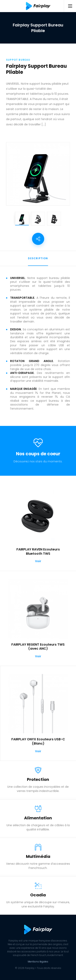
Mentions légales (38, 962)
